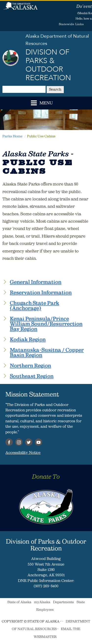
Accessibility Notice (23, 452)
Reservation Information (41, 292)
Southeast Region (32, 376)
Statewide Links (71, 24)
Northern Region (30, 366)
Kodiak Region (28, 339)
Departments (63, 602)
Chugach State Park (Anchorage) (34, 306)
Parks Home (12, 136)
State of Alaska (21, 9)
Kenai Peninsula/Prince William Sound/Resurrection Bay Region (46, 324)
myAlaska (42, 602)
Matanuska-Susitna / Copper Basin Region (47, 352)
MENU (46, 103)
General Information (36, 282)
